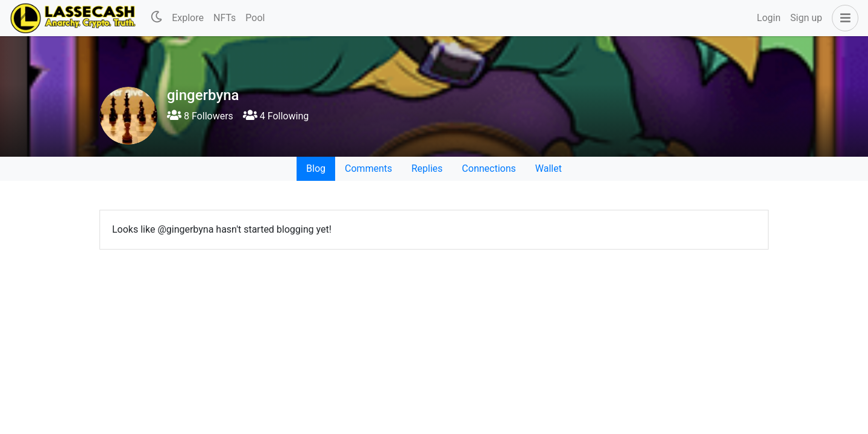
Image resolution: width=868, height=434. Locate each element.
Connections (489, 168)
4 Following (276, 116)
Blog (316, 168)
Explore (188, 18)
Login (769, 18)
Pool (255, 18)
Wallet (549, 168)
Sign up (806, 18)
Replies (427, 168)
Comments (368, 168)
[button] (843, 18)
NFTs (225, 18)
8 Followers (200, 116)
